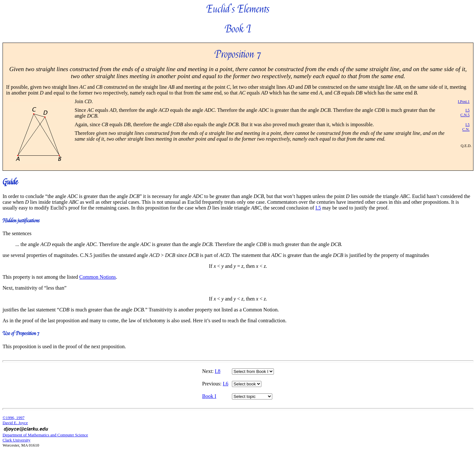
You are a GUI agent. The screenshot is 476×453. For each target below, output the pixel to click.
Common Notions (98, 277)
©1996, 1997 (13, 418)
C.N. (466, 129)
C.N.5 (465, 115)
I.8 (218, 371)
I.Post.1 (464, 102)
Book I (209, 396)
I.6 (226, 384)
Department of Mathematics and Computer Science (45, 435)
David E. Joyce (15, 423)
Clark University (16, 440)
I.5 (468, 110)
